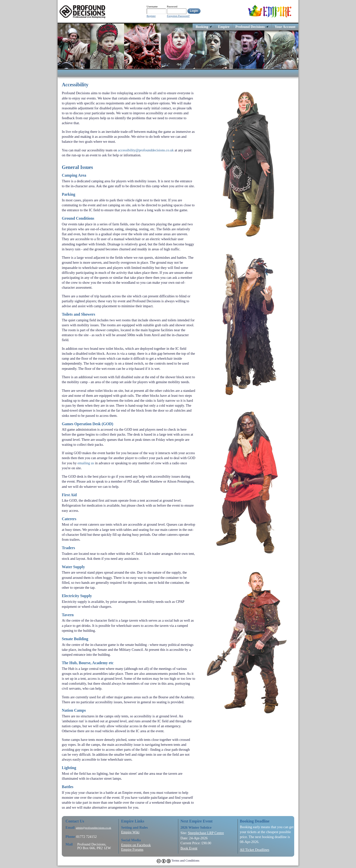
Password (172, 6)
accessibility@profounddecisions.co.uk (146, 150)
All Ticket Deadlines (255, 850)
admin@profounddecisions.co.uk (94, 828)
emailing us (86, 463)
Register (151, 16)
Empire (224, 27)
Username (152, 6)
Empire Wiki (130, 832)
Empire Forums (132, 849)
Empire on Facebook (136, 845)
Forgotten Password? (178, 16)
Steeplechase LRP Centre (206, 833)
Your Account (285, 27)
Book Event (189, 848)
